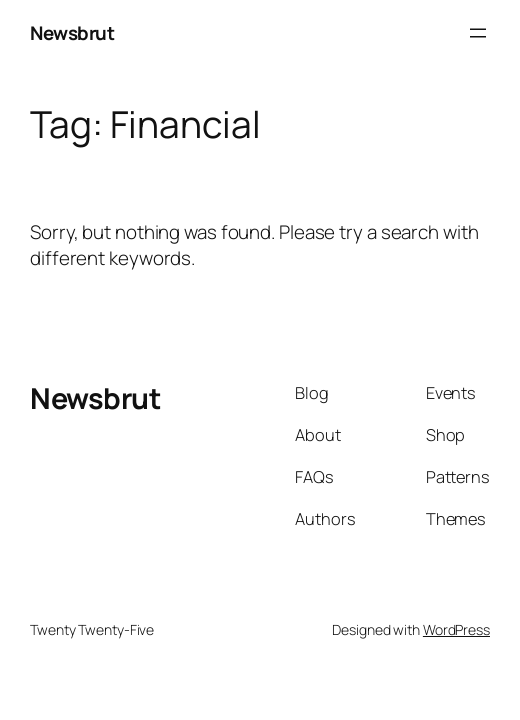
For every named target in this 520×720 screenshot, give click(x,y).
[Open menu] (478, 33)
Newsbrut (72, 33)
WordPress (456, 629)
